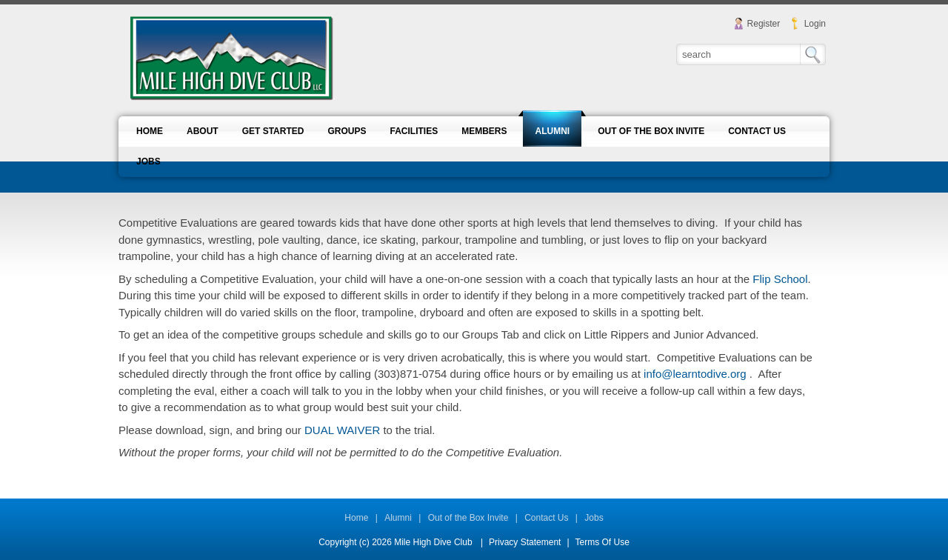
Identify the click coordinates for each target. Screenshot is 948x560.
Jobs (594, 518)
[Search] (739, 54)
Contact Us (546, 518)
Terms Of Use (602, 542)
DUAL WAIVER (341, 430)
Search (813, 54)
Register (764, 24)
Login (815, 24)
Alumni (398, 518)
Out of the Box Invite (468, 518)
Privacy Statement (525, 542)
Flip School (780, 279)
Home (356, 518)
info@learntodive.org (695, 374)
